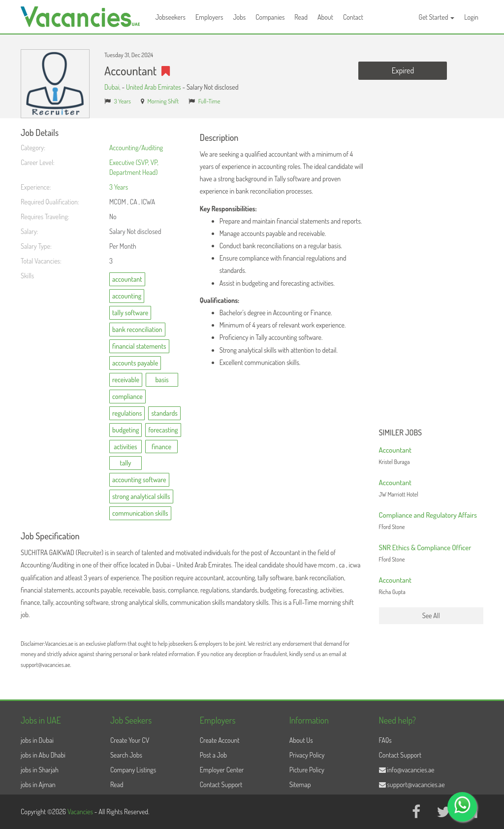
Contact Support (221, 784)
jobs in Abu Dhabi (43, 755)
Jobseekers (171, 17)
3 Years (123, 101)
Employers (209, 17)
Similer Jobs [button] (401, 433)
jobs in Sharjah (40, 770)
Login (471, 17)
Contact (353, 17)
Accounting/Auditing (136, 148)
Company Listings (133, 770)
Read (301, 17)
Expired (403, 70)
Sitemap (300, 784)
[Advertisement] (431, 276)
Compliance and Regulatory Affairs (428, 515)
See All (431, 615)
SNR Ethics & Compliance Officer (425, 547)
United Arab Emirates (154, 87)
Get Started (437, 17)
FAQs (385, 740)
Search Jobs (126, 755)
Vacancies (81, 812)
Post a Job (213, 755)
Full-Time (209, 101)
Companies (270, 17)
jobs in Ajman (38, 784)
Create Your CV (130, 740)
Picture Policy (307, 770)
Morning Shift (163, 101)
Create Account (220, 740)
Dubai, (113, 87)
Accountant (395, 450)
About (325, 17)
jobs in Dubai (37, 740)
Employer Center (222, 770)
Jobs (239, 17)
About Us (301, 740)
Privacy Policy (307, 755)
